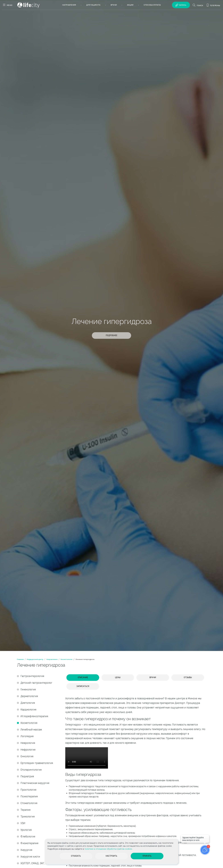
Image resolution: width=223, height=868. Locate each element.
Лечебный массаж (31, 730)
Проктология (28, 790)
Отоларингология (31, 770)
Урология (26, 830)
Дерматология (29, 696)
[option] (111, 325)
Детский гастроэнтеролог (36, 683)
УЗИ (23, 823)
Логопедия (27, 736)
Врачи (114, 5)
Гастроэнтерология (32, 676)
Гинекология (28, 690)
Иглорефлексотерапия (34, 716)
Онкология (27, 756)
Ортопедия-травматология (37, 763)
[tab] (83, 678)
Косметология (29, 723)
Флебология (28, 837)
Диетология (28, 703)
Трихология (28, 817)
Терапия (25, 810)
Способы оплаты (152, 5)
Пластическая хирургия (35, 783)
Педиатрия (27, 776)
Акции (130, 5)
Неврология (28, 743)
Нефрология (28, 750)
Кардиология (28, 710)
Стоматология (29, 803)
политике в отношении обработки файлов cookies (108, 849)
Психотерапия (29, 796)
